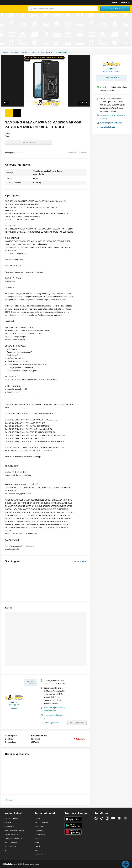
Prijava (114, 2)
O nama (8, 822)
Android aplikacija (73, 826)
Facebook (96, 818)
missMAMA (39, 830)
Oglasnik (6, 52)
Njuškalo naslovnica (13, 9)
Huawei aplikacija (73, 832)
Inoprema (14, 702)
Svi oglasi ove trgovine (14, 706)
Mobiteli (25, 52)
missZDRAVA (40, 834)
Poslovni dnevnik (41, 822)
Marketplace (15, 52)
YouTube (113, 818)
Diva (36, 850)
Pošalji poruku (28, 142)
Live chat (126, 864)
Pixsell (37, 846)
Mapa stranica (10, 846)
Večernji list (39, 826)
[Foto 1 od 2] (9, 113)
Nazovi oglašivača (51, 723)
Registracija (125, 2)
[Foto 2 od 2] (17, 113)
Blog (6, 850)
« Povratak (9, 800)
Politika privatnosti (12, 834)
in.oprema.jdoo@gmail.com (54, 717)
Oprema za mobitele (37, 52)
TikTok (102, 818)
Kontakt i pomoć (12, 818)
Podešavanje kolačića (13, 838)
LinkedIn (119, 818)
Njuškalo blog (125, 818)
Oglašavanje (9, 826)
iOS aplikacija (73, 819)
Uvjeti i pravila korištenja (14, 830)
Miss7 (37, 838)
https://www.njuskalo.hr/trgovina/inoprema (54, 709)
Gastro (37, 842)
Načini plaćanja (11, 842)
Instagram (107, 818)
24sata (37, 818)
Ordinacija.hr (39, 854)
